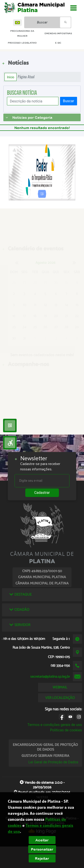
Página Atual (26, 77)
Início (11, 77)
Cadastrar (42, 493)
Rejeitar (42, 858)
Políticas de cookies (66, 730)
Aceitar (42, 840)
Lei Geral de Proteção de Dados (53, 762)
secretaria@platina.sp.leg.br (50, 677)
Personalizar (42, 849)
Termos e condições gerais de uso (55, 725)
